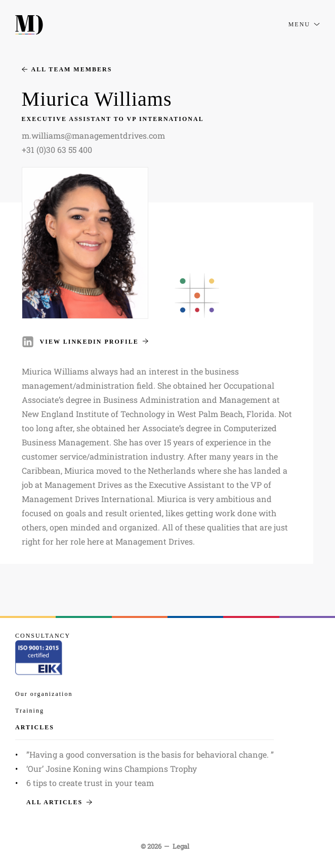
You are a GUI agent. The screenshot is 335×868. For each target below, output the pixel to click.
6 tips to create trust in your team (90, 783)
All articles (59, 802)
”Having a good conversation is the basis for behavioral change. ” (150, 754)
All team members (67, 69)
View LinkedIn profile (94, 342)
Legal (181, 846)
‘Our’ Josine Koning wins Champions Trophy (112, 769)
